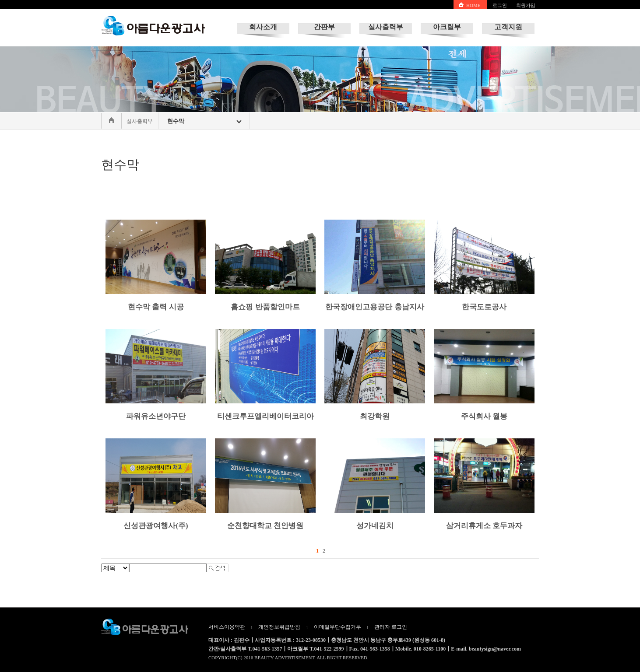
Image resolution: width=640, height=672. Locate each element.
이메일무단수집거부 (338, 627)
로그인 (500, 5)
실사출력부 (386, 27)
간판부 (324, 27)
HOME (473, 5)
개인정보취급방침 (279, 627)
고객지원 (508, 27)
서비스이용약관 (227, 627)
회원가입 (526, 5)
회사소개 (263, 27)
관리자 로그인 (391, 627)
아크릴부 (447, 27)
